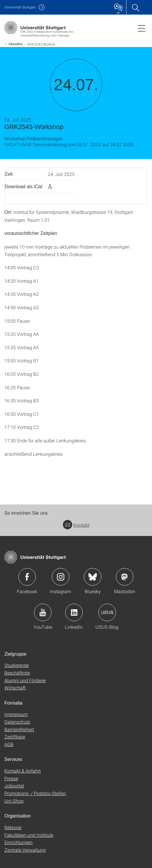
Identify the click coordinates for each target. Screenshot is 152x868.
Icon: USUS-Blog (107, 612)
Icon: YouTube (43, 612)
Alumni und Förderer (25, 680)
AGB (9, 744)
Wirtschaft (15, 688)
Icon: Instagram (61, 577)
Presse (11, 778)
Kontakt (76, 525)
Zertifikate (15, 737)
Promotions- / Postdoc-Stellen (35, 793)
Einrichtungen (18, 842)
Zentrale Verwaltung (25, 850)
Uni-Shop (14, 801)
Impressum (16, 714)
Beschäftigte (17, 673)
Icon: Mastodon (125, 577)
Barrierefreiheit (19, 729)
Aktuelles (16, 44)
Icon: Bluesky (93, 577)
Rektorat (13, 827)
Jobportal (14, 786)
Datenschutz (17, 722)
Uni (20, 7)
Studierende (17, 665)
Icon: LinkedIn (74, 612)
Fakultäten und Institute (29, 835)
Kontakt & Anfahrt (23, 771)
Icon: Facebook (27, 577)
